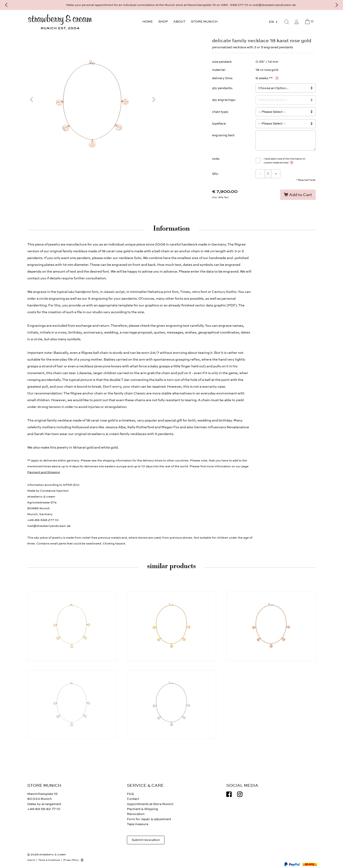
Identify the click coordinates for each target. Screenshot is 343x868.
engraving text (223, 135)
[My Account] (297, 22)
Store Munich (204, 22)
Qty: (215, 174)
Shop (163, 22)
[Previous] (6, 5)
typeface (219, 124)
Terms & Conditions (49, 860)
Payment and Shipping (43, 472)
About (179, 22)
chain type (220, 112)
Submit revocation (146, 840)
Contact (133, 799)
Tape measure (138, 824)
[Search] (287, 22)
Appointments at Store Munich (150, 804)
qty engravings (223, 100)
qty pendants (222, 88)
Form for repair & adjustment (149, 819)
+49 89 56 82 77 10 (44, 809)
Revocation (136, 814)
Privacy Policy (71, 860)
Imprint (31, 860)
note (215, 159)
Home (148, 22)
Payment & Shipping (142, 809)
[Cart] (309, 22)
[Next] (337, 5)
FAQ (130, 794)
